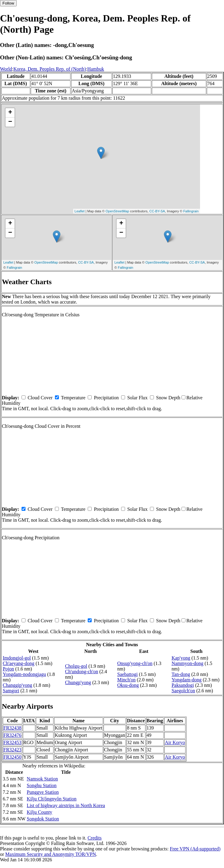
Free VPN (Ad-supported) (195, 849)
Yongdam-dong (187, 680)
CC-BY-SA (157, 211)
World (6, 69)
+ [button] (10, 113)
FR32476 (12, 735)
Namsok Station (42, 779)
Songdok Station (43, 819)
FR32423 (12, 750)
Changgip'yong (17, 685)
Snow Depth (168, 398)
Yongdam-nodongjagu (24, 674)
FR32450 (12, 757)
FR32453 (12, 742)
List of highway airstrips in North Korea (66, 805)
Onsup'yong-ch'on (135, 663)
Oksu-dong (128, 685)
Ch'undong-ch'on (81, 672)
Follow (8, 3)
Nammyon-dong (187, 663)
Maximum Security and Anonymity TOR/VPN (51, 854)
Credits (94, 838)
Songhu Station (42, 785)
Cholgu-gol (76, 666)
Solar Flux (137, 398)
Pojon (8, 669)
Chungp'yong (78, 682)
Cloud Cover (40, 398)
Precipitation (106, 398)
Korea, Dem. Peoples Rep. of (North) (50, 69)
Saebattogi (127, 674)
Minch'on (126, 680)
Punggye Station (43, 792)
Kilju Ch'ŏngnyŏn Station (52, 799)
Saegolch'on (183, 691)
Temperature (73, 398)
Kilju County (39, 812)
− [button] (10, 122)
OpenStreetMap (117, 211)
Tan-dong (181, 674)
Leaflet (80, 211)
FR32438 (12, 728)
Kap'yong (181, 658)
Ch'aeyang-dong (19, 663)
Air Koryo (175, 742)
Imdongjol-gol (17, 658)
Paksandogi (183, 685)
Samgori (11, 691)
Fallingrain (191, 211)
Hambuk (96, 69)
